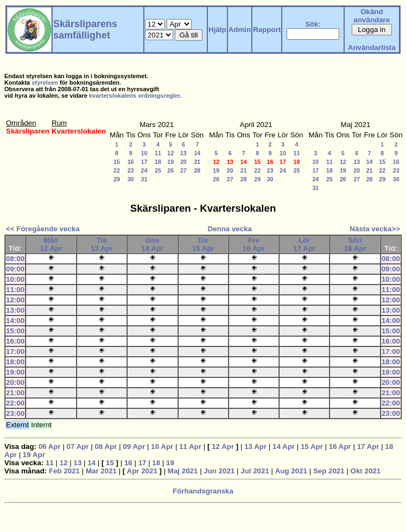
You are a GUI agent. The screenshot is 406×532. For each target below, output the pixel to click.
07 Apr (78, 446)
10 (144, 153)
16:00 (15, 341)
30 (131, 179)
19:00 (15, 372)
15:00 (15, 331)
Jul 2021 (255, 471)
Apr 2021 (142, 471)
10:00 (15, 279)
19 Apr (34, 455)
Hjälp (217, 30)
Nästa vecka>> (375, 229)
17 (144, 162)
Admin (240, 30)
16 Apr (340, 446)
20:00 (15, 382)
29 (117, 179)
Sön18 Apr (355, 244)
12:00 (15, 300)
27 (183, 170)
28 (197, 170)
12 (170, 153)
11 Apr (190, 446)
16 (131, 162)
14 (197, 153)
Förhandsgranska (203, 491)
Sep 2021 (329, 471)
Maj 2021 (183, 471)
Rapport (267, 30)
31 (144, 179)
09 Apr (134, 446)
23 (131, 170)
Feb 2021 (64, 471)
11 (158, 153)
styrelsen (45, 83)
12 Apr (223, 446)
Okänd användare (372, 16)
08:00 (15, 259)
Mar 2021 (101, 471)
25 (158, 170)
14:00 (15, 321)
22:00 (15, 403)
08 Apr (106, 446)
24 (144, 170)
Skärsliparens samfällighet (85, 30)
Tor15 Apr (203, 244)
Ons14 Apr (152, 244)
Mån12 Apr (51, 244)
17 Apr (368, 446)
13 (183, 153)
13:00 (15, 310)
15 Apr (312, 446)
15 (117, 162)
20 (183, 162)
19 (170, 162)
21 (197, 162)
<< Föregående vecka (43, 229)
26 (170, 170)
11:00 (15, 290)
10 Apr (162, 446)
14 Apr (284, 446)
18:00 (15, 362)
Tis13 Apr (102, 244)
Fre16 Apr (254, 244)
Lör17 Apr (304, 244)
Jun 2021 (219, 471)
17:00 (15, 351)
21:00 (15, 393)
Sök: (313, 24)
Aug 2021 (291, 471)
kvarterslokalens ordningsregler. (135, 96)
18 (158, 162)
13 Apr (255, 446)
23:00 (15, 413)
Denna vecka (230, 229)
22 (117, 170)
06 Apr (50, 446)
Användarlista (372, 47)
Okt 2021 (366, 471)
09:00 (15, 269)
